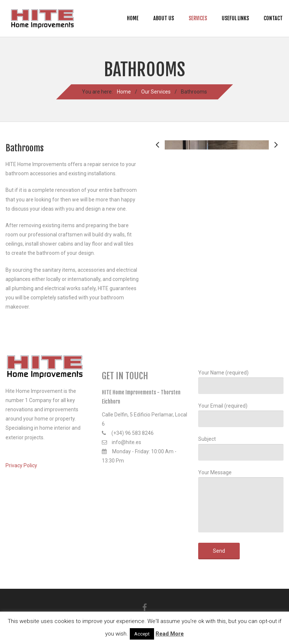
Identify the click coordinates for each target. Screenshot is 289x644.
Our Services (156, 92)
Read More (170, 634)
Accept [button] (142, 634)
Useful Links (235, 18)
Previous (157, 200)
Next (276, 200)
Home (133, 18)
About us (164, 18)
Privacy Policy (21, 465)
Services (198, 18)
